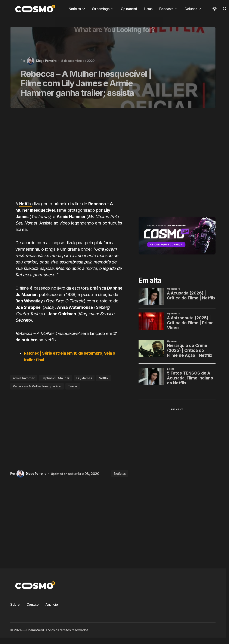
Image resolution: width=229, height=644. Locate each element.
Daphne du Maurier (55, 378)
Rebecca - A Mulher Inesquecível (37, 386)
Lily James (84, 378)
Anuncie (52, 604)
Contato (33, 604)
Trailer (73, 386)
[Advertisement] (64, 157)
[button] (214, 9)
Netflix (104, 378)
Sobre (15, 604)
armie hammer (24, 378)
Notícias (120, 474)
